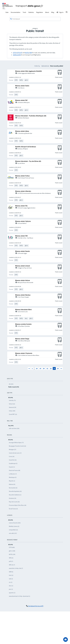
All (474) (11, 384)
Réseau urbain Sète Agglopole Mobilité (28, 71)
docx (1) (11, 586)
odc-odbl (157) (13, 533)
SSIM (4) (11, 572)
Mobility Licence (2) (14, 526)
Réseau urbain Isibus (22, 131)
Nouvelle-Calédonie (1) (15, 495)
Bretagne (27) (13, 449)
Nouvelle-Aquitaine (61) (15, 491)
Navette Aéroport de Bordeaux (26, 147)
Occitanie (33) (13, 498)
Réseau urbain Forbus (22, 176)
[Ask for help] (66, 640)
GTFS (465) (12, 547)
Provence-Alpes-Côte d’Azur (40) (18, 505)
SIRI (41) (11, 558)
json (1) (11, 589)
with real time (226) (14, 428)
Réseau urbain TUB (21, 236)
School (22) (12, 404)
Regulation (40, 12)
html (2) (11, 575)
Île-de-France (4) (13, 509)
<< (29, 368)
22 (51, 368)
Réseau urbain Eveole (22, 251)
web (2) (11, 579)
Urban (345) (12, 411)
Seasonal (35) (13, 407)
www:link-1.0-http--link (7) (16, 568)
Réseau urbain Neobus (23, 295)
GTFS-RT (19, 53)
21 (47, 368)
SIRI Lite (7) (12, 565)
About (47, 12)
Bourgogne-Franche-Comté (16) (17, 446)
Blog (53, 12)
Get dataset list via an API (36, 606)
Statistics (31, 12)
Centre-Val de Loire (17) (15, 453)
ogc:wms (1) (12, 593)
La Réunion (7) (13, 474)
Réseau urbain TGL (21, 206)
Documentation (16, 12)
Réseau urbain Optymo (23, 221)
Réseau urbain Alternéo (23, 191)
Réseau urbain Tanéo (22, 86)
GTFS (15, 53)
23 (54, 368)
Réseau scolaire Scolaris (23, 324)
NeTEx (27, 53)
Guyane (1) (12, 467)
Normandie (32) (13, 488)
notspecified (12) (13, 530)
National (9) (12, 484)
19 (40, 368)
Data (7, 12)
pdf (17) (11, 561)
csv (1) (11, 582)
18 (37, 368)
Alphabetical (45, 66)
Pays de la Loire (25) (14, 502)
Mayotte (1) (12, 481)
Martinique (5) (13, 477)
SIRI (31, 53)
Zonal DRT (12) (13, 414)
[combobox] (35, 19)
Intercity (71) (12, 400)
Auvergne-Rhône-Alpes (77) (16, 443)
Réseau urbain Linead (23, 266)
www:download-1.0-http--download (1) (20, 596)
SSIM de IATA (17, 55)
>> (61, 368)
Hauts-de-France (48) (15, 470)
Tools (24, 12)
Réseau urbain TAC (21, 100)
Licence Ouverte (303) (15, 523)
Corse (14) (12, 456)
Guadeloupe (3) (13, 463)
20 (44, 368)
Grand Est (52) (13, 460)
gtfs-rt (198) (12, 551)
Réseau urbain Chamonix (24, 353)
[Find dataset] (35, 19)
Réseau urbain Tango (22, 339)
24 (58, 368)
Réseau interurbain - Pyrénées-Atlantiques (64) (31, 116)
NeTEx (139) (12, 554)
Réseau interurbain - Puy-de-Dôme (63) (28, 161)
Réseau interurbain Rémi (23, 310)
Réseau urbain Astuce (23, 281)
